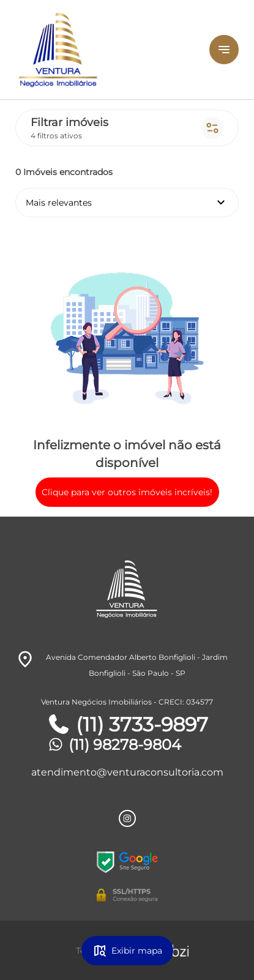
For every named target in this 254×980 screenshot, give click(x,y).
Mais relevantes (127, 203)
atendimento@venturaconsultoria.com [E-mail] (127, 772)
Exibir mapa (127, 951)
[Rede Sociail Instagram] (127, 818)
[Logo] (99, 50)
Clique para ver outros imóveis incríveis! (127, 492)
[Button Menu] (224, 50)
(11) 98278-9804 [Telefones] (114, 745)
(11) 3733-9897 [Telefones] (127, 725)
